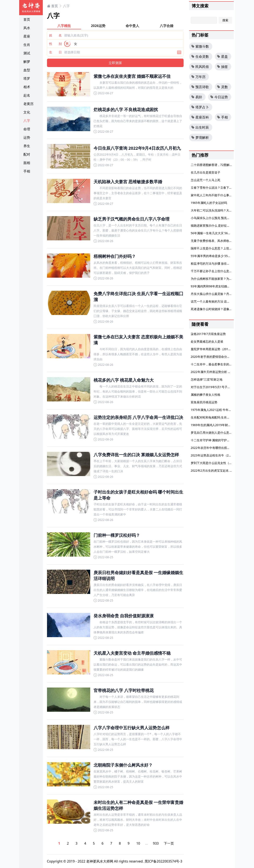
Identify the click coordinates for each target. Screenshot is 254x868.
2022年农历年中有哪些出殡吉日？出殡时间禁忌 (222, 448)
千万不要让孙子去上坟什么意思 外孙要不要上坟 (222, 271)
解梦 (27, 62)
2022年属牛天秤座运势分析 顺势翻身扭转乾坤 (221, 372)
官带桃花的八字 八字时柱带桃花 (124, 690)
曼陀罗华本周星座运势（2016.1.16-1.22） (219, 349)
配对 (27, 154)
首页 (27, 19)
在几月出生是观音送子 (206, 172)
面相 (27, 163)
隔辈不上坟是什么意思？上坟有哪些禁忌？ (219, 248)
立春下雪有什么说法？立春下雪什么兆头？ (219, 188)
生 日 (55, 52)
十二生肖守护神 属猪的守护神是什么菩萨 (218, 440)
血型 (27, 70)
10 (138, 843)
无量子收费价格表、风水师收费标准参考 (217, 241)
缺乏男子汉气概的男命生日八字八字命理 (132, 219)
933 (156, 843)
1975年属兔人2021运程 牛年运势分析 (216, 410)
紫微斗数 (200, 46)
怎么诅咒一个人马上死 (206, 180)
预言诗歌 (200, 87)
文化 (27, 112)
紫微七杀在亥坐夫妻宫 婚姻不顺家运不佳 (132, 76)
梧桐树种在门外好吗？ (115, 256)
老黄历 (28, 104)
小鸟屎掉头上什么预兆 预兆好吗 (212, 218)
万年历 (198, 77)
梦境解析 (200, 137)
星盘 (222, 57)
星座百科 (200, 117)
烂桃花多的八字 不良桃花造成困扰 (126, 110)
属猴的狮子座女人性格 (206, 395)
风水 (27, 28)
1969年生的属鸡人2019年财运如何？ (215, 425)
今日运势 (219, 97)
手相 (27, 171)
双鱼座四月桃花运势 (204, 402)
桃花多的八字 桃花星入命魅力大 (124, 380)
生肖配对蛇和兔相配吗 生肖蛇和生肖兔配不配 (221, 417)
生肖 (27, 45)
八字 (27, 121)
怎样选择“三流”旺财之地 (207, 379)
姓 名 (55, 35)
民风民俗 (200, 67)
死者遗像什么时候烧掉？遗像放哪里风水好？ (220, 309)
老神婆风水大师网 (100, 861)
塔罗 (27, 78)
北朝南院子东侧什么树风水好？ (123, 765)
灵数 (222, 87)
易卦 (197, 97)
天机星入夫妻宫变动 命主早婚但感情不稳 (132, 653)
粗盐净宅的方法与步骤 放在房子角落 (215, 263)
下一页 (169, 843)
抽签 (222, 67)
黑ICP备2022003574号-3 (163, 861)
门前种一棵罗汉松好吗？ (117, 535)
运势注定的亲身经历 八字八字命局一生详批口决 (138, 417)
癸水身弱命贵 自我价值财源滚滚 (124, 616)
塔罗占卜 (200, 107)
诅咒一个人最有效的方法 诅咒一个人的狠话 (219, 301)
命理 (27, 129)
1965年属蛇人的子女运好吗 (209, 203)
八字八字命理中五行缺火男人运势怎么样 (132, 728)
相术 (27, 87)
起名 (27, 95)
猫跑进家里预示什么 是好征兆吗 (212, 225)
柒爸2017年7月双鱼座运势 (208, 334)
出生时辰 (200, 127)
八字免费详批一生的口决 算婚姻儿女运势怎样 (136, 455)
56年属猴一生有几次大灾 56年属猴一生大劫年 (221, 233)
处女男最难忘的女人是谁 (207, 341)
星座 (27, 36)
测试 (27, 53)
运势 (27, 137)
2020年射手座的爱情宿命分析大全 (213, 357)
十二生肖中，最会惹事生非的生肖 (213, 364)
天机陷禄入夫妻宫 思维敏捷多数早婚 (128, 182)
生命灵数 (200, 57)
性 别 (55, 44)
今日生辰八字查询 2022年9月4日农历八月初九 (137, 148)
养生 (27, 146)
